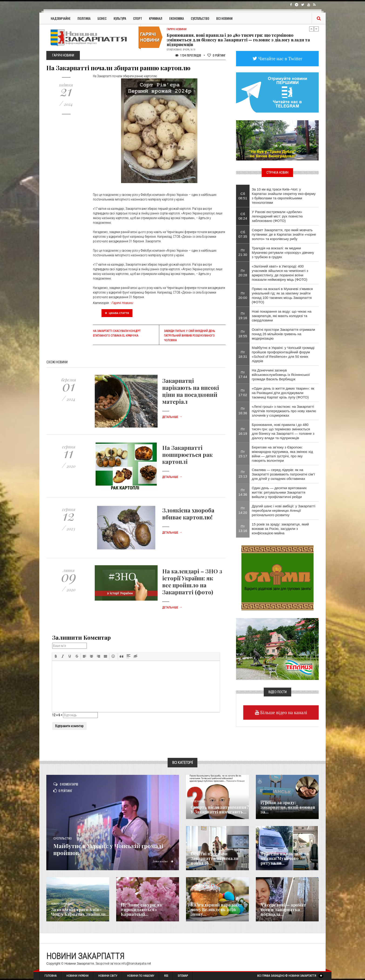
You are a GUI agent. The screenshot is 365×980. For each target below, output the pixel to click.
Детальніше (172, 417)
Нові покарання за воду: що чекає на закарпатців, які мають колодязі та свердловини (282, 316)
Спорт (138, 18)
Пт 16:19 (243, 431)
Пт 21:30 (243, 252)
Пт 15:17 (243, 454)
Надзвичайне (61, 18)
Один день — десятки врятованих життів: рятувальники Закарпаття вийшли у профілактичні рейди (279, 492)
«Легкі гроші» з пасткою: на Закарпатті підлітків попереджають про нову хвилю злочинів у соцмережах (284, 411)
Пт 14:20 (243, 510)
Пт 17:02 (243, 393)
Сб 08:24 (243, 216)
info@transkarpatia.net (136, 963)
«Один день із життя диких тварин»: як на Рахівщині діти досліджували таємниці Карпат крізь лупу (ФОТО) (283, 393)
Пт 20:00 (243, 295)
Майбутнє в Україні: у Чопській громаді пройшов (108, 849)
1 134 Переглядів (188, 55)
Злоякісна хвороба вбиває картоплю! (188, 514)
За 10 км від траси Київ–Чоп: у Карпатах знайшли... (80, 912)
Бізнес (102, 18)
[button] (56, 656)
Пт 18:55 (243, 334)
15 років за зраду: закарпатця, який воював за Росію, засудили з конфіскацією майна (280, 529)
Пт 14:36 (243, 492)
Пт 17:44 (243, 375)
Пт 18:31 (243, 354)
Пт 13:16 (243, 528)
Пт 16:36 (243, 411)
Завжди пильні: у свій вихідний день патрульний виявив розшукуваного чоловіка (189, 336)
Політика (84, 18)
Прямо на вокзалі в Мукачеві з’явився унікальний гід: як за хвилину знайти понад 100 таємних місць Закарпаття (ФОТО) (282, 295)
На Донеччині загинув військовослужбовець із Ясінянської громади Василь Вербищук (281, 375)
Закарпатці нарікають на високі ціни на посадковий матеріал (191, 391)
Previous (311, 29)
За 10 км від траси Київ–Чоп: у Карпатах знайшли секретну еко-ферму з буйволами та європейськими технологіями (284, 196)
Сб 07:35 (243, 234)
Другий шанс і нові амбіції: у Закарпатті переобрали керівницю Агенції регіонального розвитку (284, 510)
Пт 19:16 (243, 316)
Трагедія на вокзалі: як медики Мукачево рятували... (285, 858)
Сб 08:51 (243, 196)
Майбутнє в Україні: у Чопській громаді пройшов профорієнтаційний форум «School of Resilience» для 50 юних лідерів (283, 354)
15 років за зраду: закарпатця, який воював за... (288, 807)
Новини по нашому (62, 904)
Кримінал (156, 18)
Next (316, 29)
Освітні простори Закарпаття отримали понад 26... (214, 858)
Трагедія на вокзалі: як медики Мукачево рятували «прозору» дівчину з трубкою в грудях (283, 253)
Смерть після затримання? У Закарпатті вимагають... (220, 809)
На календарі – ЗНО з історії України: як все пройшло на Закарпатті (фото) (192, 582)
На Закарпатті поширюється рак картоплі (187, 455)
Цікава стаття (117, 313)
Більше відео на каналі (283, 712)
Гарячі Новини (122, 303)
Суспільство (200, 18)
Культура (120, 18)
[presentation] (56, 656)
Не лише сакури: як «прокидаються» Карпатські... (142, 910)
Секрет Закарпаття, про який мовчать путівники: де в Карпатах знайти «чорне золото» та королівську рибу (284, 234)
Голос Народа (198, 801)
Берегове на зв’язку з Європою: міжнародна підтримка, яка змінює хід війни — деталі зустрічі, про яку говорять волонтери (282, 454)
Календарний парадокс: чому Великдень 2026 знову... (216, 910)
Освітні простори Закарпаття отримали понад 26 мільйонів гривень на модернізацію (284, 334)
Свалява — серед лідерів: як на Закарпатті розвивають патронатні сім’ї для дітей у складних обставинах (283, 474)
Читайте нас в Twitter (280, 59)
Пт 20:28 (243, 273)
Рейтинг (216, 55)
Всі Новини (224, 18)
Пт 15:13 (243, 474)
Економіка (177, 18)
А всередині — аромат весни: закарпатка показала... (283, 910)
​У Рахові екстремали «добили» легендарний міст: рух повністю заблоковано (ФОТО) (277, 216)
